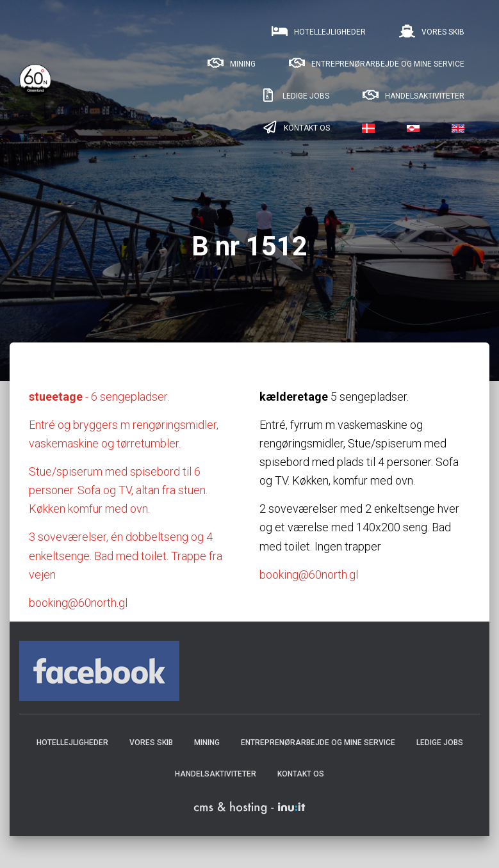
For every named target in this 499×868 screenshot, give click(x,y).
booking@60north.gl (78, 603)
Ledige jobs (294, 95)
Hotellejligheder (318, 31)
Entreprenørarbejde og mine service (376, 63)
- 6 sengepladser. (99, 397)
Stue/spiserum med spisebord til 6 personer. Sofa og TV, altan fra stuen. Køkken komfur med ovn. (118, 490)
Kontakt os (295, 127)
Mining (231, 63)
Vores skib (431, 31)
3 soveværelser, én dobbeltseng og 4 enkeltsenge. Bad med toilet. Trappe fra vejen (126, 555)
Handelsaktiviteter (413, 95)
